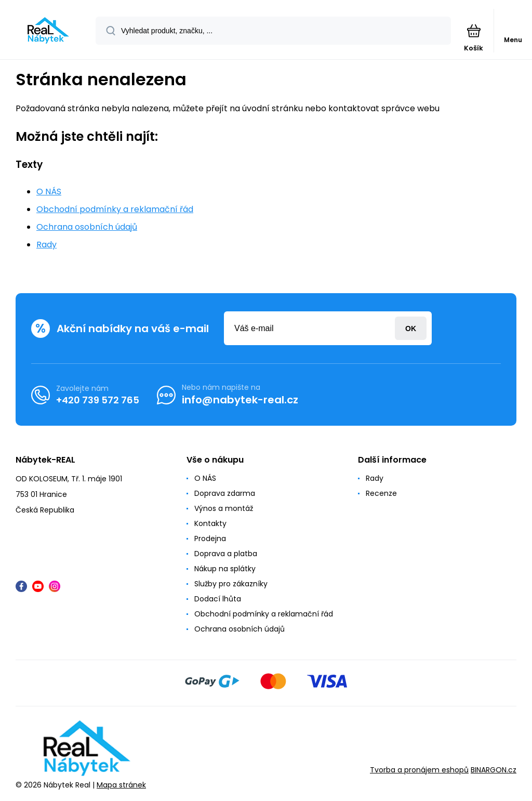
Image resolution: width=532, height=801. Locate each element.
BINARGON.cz (494, 770)
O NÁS (49, 192)
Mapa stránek (121, 785)
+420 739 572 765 (98, 400)
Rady (46, 245)
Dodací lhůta (218, 599)
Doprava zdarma (225, 493)
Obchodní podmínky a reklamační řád (115, 209)
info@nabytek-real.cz (240, 400)
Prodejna (210, 539)
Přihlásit (411, 328)
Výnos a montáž (224, 508)
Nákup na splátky (225, 569)
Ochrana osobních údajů (87, 227)
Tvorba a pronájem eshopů (419, 770)
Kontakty (210, 523)
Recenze (381, 493)
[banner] (48, 30)
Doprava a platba (226, 554)
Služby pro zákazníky (231, 584)
